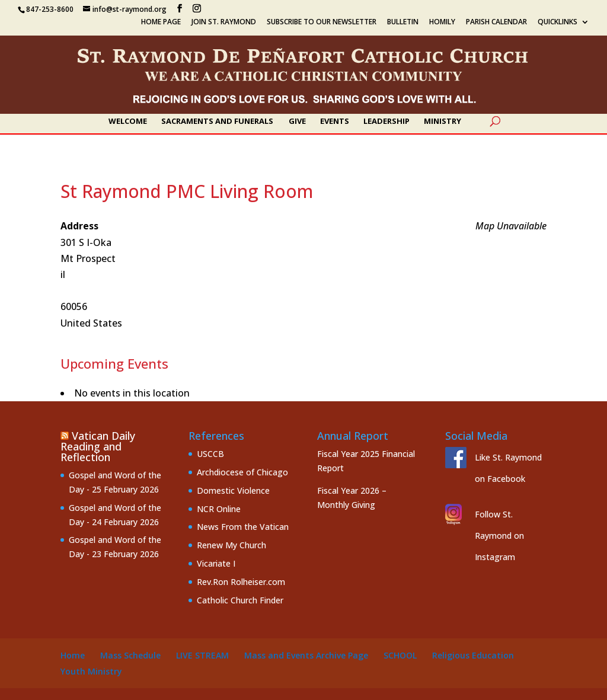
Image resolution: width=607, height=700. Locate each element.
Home (73, 655)
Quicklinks (558, 23)
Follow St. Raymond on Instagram (499, 536)
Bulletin (403, 23)
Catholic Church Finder (240, 600)
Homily (442, 23)
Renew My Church (231, 545)
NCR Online (219, 509)
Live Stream (202, 655)
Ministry (443, 122)
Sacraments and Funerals (217, 122)
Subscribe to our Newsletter (322, 23)
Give (297, 122)
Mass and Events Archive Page (306, 655)
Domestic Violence (233, 490)
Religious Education (473, 655)
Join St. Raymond (224, 23)
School (400, 655)
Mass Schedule (130, 655)
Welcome (128, 122)
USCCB (210, 454)
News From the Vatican (243, 527)
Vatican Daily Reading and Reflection (98, 446)
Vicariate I (216, 563)
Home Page (161, 23)
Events (335, 122)
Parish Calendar (496, 23)
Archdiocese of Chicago (242, 472)
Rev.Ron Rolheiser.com (241, 582)
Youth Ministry (91, 671)
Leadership (386, 122)
